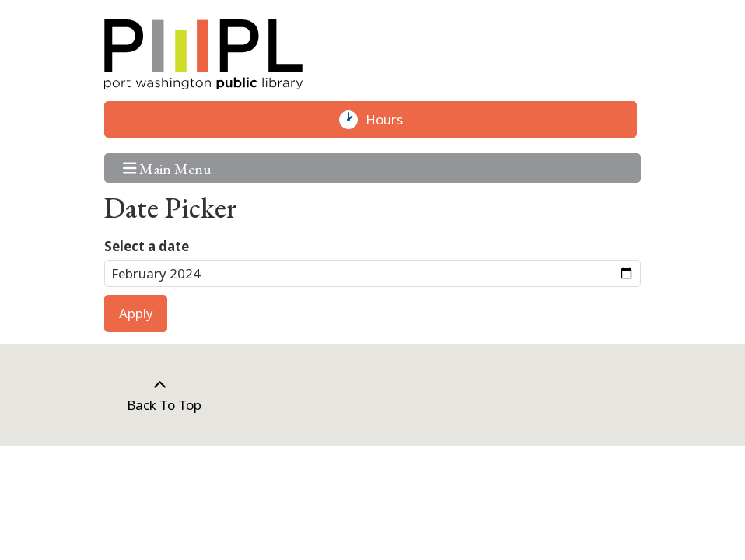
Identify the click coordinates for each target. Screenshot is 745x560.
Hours (391, 120)
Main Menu (168, 168)
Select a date (147, 246)
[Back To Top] (160, 395)
